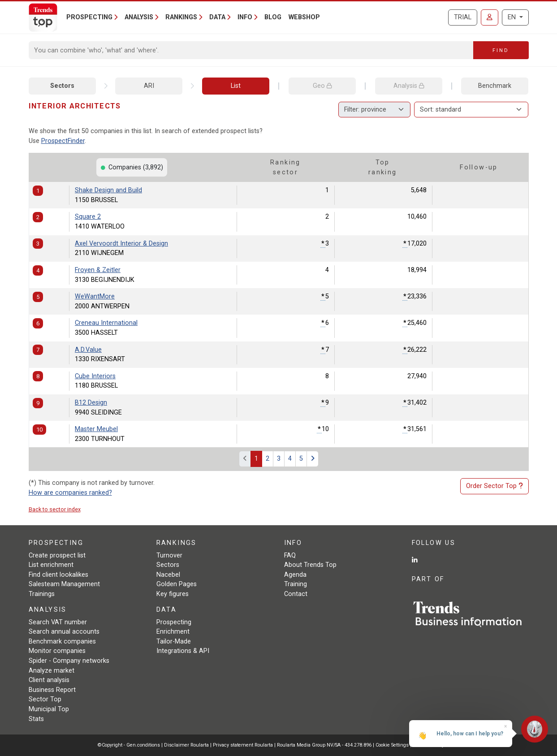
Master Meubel (96, 429)
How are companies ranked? (70, 493)
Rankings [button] (181, 17)
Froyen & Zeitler (98, 270)
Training (296, 584)
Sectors (62, 86)
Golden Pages (177, 584)
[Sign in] (490, 17)
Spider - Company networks (69, 661)
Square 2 (88, 217)
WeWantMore (95, 296)
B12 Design (91, 403)
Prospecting (174, 622)
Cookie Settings (393, 745)
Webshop (304, 17)
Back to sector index (55, 509)
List (236, 86)
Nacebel (168, 575)
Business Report (52, 690)
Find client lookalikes (58, 575)
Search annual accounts (64, 632)
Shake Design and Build (108, 190)
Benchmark (495, 86)
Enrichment (173, 632)
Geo (322, 86)
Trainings (42, 594)
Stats (36, 719)
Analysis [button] (139, 17)
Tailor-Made (174, 642)
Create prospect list (57, 555)
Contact (296, 594)
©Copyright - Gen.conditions (129, 745)
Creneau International (106, 323)
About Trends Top (310, 565)
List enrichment (51, 565)
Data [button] (217, 17)
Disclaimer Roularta (186, 745)
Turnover (169, 555)
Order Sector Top (494, 486)
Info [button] (245, 17)
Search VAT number (58, 622)
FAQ (290, 555)
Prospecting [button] (89, 17)
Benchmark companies (62, 642)
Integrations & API (183, 651)
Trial (463, 17)
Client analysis (49, 680)
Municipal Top (49, 709)
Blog (273, 17)
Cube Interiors (95, 376)
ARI (149, 86)
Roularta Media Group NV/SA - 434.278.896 (325, 745)
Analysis (409, 86)
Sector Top (45, 699)
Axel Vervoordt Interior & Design (121, 244)
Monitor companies (57, 651)
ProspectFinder (63, 141)
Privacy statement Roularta (243, 745)
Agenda (295, 575)
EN (513, 17)
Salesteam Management (64, 584)
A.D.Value (88, 350)
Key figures (173, 594)
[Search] (251, 50)
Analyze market (52, 671)
